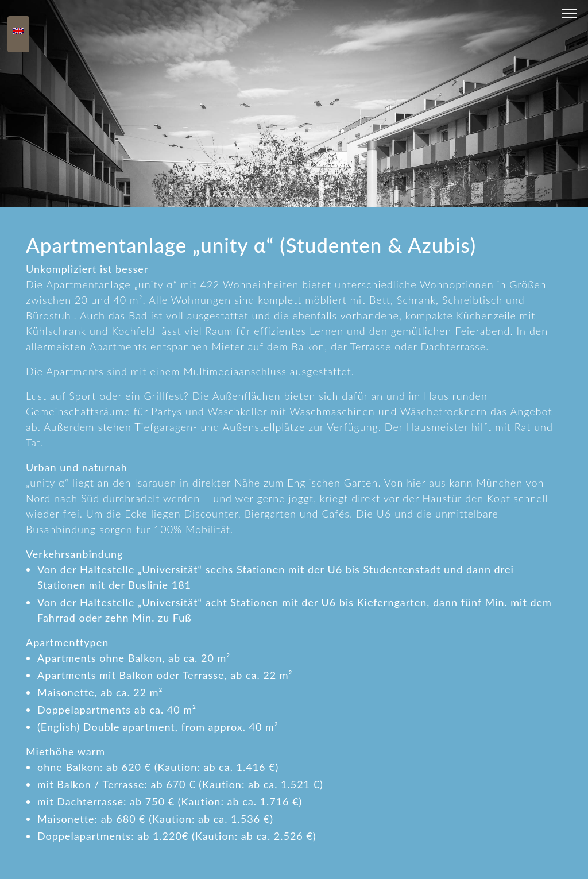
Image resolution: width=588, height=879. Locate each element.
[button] (569, 14)
